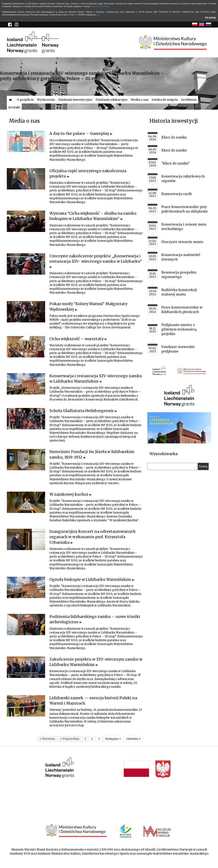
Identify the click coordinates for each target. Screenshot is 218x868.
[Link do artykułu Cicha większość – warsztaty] (26, 347)
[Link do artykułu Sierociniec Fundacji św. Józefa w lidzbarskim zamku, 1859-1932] (26, 460)
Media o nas (140, 100)
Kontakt (14, 107)
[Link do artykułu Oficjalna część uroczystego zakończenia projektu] (26, 179)
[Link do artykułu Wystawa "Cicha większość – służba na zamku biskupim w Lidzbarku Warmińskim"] (26, 221)
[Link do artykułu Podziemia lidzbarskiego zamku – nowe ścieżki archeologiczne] (26, 625)
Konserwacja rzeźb (177, 194)
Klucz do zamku (174, 137)
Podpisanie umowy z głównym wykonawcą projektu (179, 329)
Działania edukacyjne (112, 100)
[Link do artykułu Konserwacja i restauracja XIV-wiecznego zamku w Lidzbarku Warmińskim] (26, 384)
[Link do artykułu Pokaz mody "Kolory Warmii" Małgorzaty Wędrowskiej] (26, 312)
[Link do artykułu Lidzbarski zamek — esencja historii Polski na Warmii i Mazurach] (26, 706)
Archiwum (189, 100)
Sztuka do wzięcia (165, 100)
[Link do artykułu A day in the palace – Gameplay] (26, 141)
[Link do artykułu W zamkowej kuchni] (26, 502)
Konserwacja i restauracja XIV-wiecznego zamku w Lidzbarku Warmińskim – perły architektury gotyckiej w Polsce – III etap (82, 76)
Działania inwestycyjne (75, 100)
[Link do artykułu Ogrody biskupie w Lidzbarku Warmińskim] (26, 587)
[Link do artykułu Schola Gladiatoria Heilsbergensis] (26, 419)
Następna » (113, 739)
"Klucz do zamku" (175, 163)
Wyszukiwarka (163, 454)
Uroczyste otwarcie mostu (182, 242)
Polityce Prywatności (100, 6)
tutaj (98, 15)
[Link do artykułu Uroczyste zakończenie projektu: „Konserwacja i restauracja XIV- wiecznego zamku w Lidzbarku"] (26, 264)
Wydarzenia (46, 100)
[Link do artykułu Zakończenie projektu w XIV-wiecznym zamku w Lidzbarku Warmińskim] (26, 667)
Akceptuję (210, 17)
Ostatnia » (133, 739)
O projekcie (25, 100)
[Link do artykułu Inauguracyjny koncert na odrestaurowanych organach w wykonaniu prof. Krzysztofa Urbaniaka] (26, 539)
